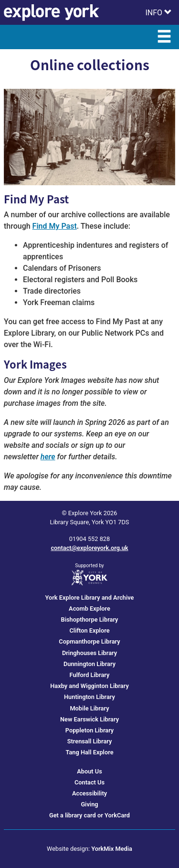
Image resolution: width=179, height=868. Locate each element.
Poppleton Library (89, 730)
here (48, 457)
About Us (89, 771)
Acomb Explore (89, 609)
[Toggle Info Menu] (158, 12)
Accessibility (89, 793)
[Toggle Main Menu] (164, 37)
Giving (89, 804)
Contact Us (89, 782)
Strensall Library (90, 741)
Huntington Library (89, 697)
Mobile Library (89, 708)
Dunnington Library (89, 664)
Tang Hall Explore (89, 752)
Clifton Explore (89, 630)
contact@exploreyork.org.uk (89, 548)
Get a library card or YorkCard (89, 815)
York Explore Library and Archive (90, 598)
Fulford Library (90, 675)
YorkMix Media (112, 849)
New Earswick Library (89, 719)
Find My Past (55, 226)
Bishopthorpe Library (90, 619)
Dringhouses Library (89, 653)
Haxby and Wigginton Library (89, 686)
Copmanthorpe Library (89, 641)
